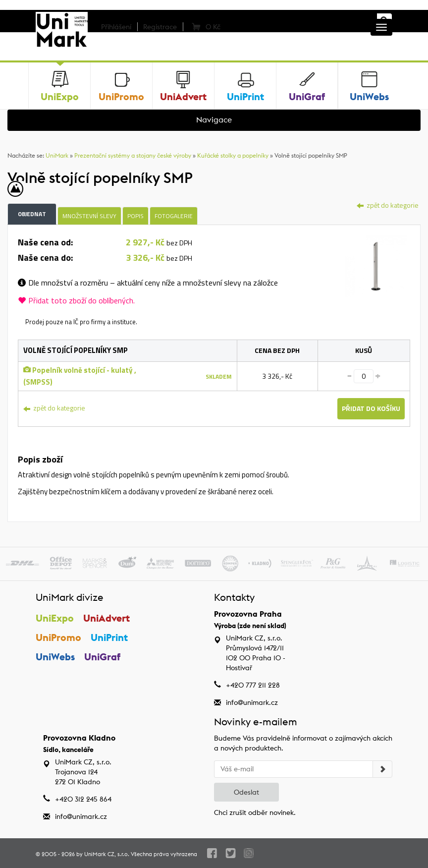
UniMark (57, 155)
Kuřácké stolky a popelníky (233, 155)
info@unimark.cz (252, 702)
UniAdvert (107, 618)
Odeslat (246, 792)
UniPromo (58, 637)
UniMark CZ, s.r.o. (107, 854)
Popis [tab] (135, 216)
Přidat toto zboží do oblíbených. (76, 300)
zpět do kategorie (388, 205)
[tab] (376, 265)
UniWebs (55, 657)
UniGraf (102, 657)
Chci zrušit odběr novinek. (255, 812)
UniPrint (109, 637)
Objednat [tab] (32, 214)
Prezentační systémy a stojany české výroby (133, 155)
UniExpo (55, 618)
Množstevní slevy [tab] (89, 216)
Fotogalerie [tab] (174, 216)
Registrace (160, 27)
